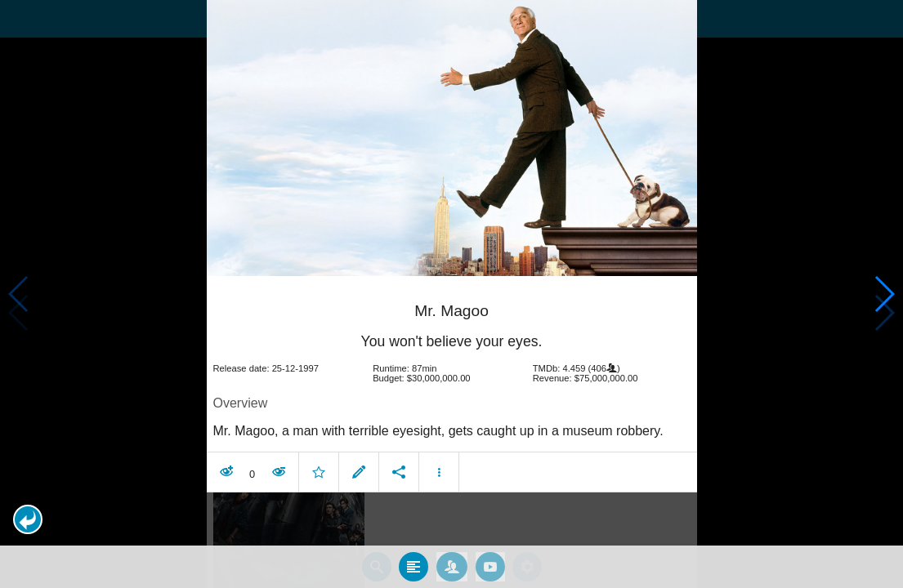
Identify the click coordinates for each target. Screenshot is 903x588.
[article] (452, 378)
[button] (28, 519)
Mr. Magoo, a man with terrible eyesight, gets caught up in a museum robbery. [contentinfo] (438, 421)
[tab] (414, 557)
